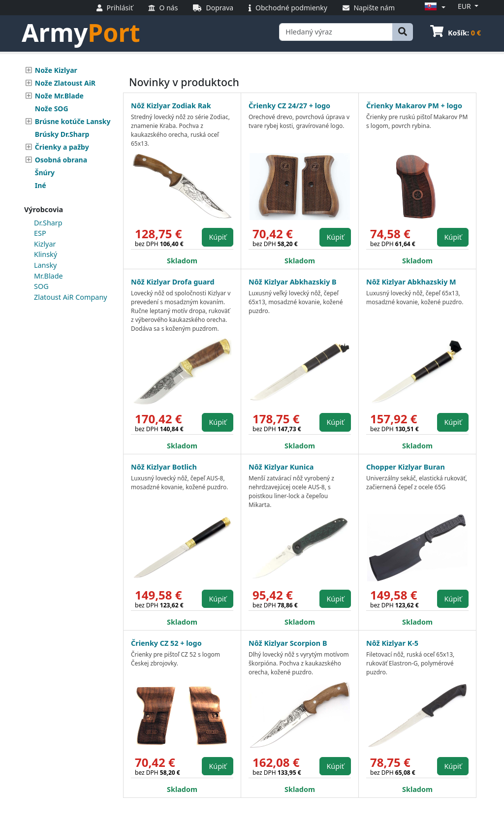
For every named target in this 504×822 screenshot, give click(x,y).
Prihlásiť (115, 8)
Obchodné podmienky (288, 8)
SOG (41, 286)
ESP (40, 233)
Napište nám (369, 8)
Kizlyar (45, 244)
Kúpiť (218, 237)
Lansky (45, 265)
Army (81, 32)
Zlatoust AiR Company (71, 297)
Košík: (456, 33)
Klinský (46, 254)
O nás (163, 8)
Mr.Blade (48, 276)
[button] (434, 7)
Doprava (213, 8)
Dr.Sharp (48, 223)
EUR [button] (465, 6)
